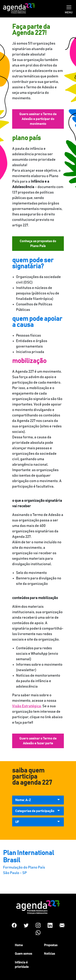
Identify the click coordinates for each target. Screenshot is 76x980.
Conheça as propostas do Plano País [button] (38, 244)
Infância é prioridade (22, 965)
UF (17, 822)
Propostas (51, 945)
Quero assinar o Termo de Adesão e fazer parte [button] (38, 741)
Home (19, 945)
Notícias (49, 954)
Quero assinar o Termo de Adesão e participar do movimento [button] (38, 119)
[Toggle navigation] (69, 7)
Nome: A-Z (23, 800)
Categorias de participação (35, 811)
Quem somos (23, 954)
